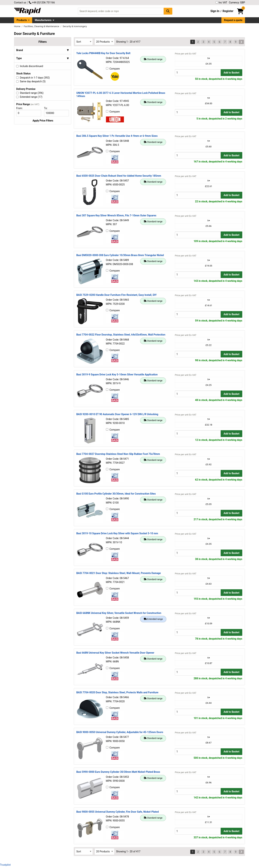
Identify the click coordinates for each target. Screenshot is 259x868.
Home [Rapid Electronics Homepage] (17, 26)
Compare (113, 69)
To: (47, 108)
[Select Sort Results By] (84, 42)
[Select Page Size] (104, 42)
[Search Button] (168, 11)
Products (22, 20)
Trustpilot (5, 865)
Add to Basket (231, 73)
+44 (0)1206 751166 (42, 3)
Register (228, 11)
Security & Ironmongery (75, 26)
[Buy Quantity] (198, 73)
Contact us (20, 3)
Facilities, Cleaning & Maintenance (42, 26)
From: (21, 108)
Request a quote (233, 20)
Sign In (215, 11)
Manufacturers (43, 20)
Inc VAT (221, 3)
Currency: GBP (237, 3)
